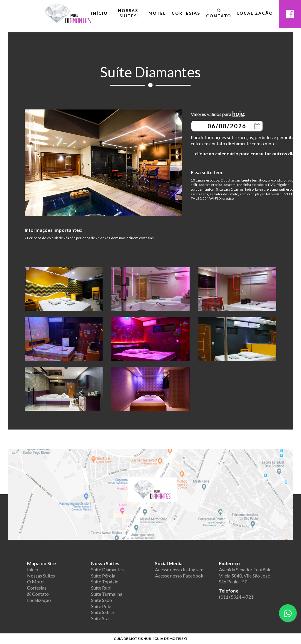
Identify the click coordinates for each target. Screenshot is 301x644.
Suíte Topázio (105, 581)
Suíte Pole (101, 606)
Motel (157, 13)
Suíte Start (102, 618)
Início (100, 13)
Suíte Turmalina (107, 594)
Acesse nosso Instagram (179, 569)
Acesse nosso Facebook (179, 576)
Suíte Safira (102, 612)
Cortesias (186, 13)
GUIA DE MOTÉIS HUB (132, 639)
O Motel (36, 581)
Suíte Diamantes (107, 569)
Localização (255, 13)
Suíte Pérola (103, 576)
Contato (219, 13)
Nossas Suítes (128, 13)
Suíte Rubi (101, 588)
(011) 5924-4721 (236, 597)
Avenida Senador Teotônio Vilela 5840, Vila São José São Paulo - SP (245, 576)
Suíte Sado (102, 600)
